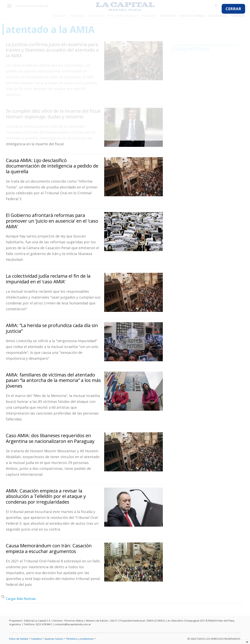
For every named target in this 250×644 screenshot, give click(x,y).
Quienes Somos (54, 639)
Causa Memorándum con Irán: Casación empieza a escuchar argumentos (49, 548)
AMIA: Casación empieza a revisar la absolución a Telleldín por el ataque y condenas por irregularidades (46, 496)
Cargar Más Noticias (21, 599)
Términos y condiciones (80, 639)
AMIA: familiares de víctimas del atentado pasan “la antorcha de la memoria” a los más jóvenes (53, 380)
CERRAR (233, 9)
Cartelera (36, 639)
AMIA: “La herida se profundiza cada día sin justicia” (52, 328)
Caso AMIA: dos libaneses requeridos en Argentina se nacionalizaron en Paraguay (50, 438)
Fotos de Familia (19, 639)
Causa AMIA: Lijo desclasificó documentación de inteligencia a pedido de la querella (52, 166)
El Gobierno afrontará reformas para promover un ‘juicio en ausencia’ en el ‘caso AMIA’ (52, 221)
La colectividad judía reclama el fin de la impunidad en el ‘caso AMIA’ (48, 279)
